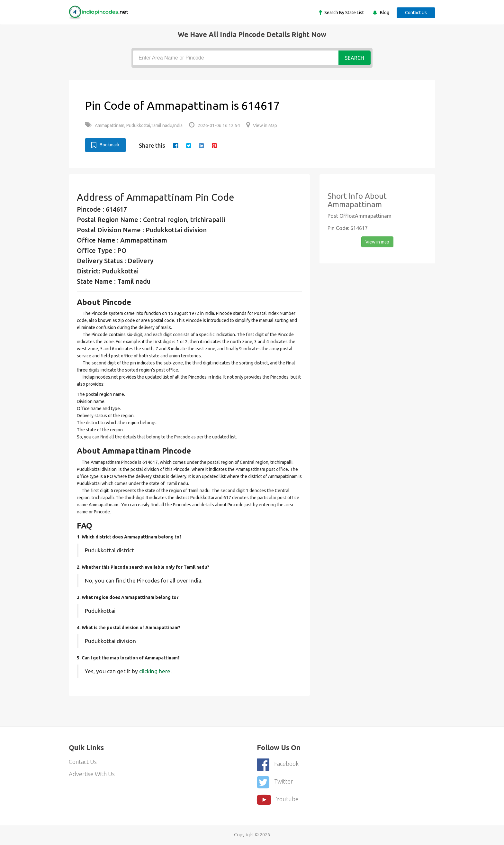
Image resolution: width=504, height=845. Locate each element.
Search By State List (344, 13)
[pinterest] (214, 145)
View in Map (262, 125)
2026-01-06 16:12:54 (214, 125)
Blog (384, 13)
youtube (278, 800)
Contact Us (416, 13)
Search (355, 58)
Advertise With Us (92, 774)
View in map (377, 242)
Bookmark (105, 145)
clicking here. (155, 671)
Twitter (275, 782)
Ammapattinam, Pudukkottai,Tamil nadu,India (134, 125)
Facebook (278, 764)
